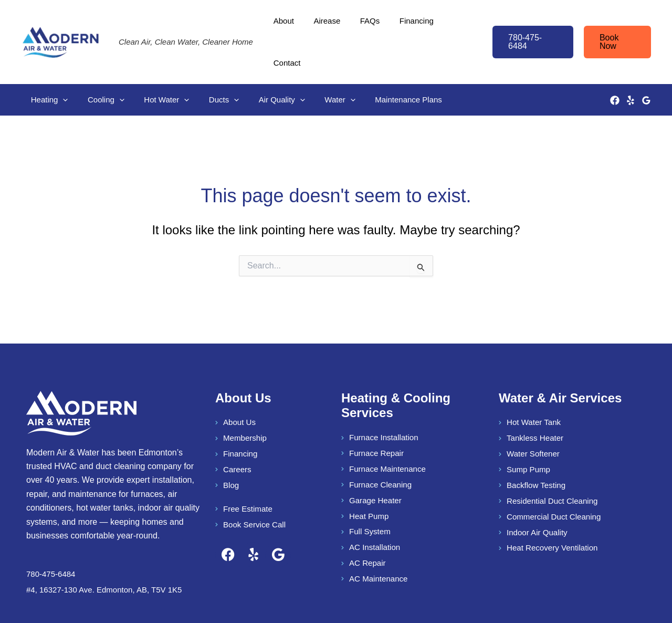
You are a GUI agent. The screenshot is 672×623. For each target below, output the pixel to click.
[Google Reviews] (646, 68)
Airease (327, 26)
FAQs (366, 26)
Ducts (210, 68)
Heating (48, 68)
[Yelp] (631, 68)
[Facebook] (615, 68)
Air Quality (264, 68)
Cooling (100, 68)
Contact (455, 26)
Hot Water (157, 68)
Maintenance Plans (383, 68)
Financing (409, 26)
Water (318, 68)
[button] (529, 26)
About (287, 26)
